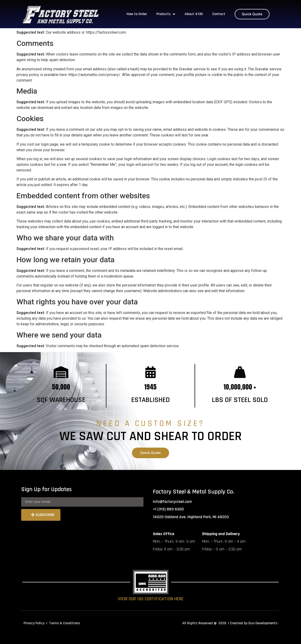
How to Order (137, 14)
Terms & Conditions (65, 623)
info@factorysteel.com (172, 502)
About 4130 (194, 14)
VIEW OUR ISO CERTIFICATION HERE (151, 599)
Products (166, 14)
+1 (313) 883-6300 (168, 509)
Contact (219, 14)
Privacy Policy (34, 623)
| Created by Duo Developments (253, 623)
